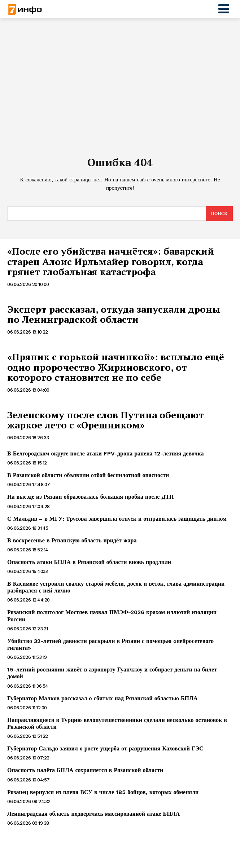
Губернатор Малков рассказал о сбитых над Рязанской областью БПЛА (102, 698)
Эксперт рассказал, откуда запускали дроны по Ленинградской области (114, 314)
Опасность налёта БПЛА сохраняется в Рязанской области (85, 770)
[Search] (219, 213)
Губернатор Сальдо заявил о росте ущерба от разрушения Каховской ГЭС (105, 748)
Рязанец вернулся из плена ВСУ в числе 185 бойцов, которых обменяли (103, 792)
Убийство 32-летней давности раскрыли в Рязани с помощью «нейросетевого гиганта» (110, 644)
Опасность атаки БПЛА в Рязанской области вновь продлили (89, 562)
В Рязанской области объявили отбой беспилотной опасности (88, 475)
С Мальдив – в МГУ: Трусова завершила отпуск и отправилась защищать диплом (117, 519)
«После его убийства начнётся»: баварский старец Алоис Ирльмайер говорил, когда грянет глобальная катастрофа (111, 261)
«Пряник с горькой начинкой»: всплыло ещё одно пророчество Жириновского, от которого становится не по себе (116, 367)
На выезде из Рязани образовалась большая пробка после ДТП (91, 497)
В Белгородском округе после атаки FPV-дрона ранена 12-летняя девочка (105, 453)
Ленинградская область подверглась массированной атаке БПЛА (93, 814)
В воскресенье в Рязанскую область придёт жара (72, 540)
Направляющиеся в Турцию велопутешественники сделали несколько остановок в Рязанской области (117, 723)
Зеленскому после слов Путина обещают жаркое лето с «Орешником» (106, 420)
